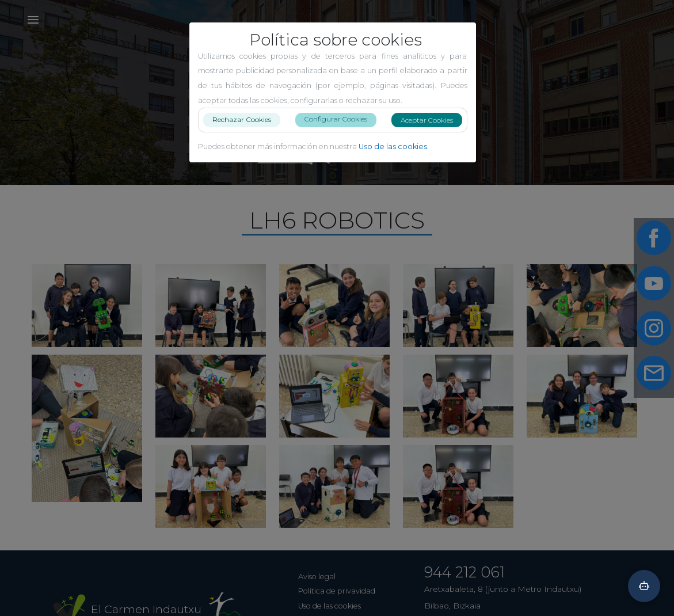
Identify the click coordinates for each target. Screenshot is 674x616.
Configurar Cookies (340, 119)
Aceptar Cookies (431, 120)
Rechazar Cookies (246, 119)
